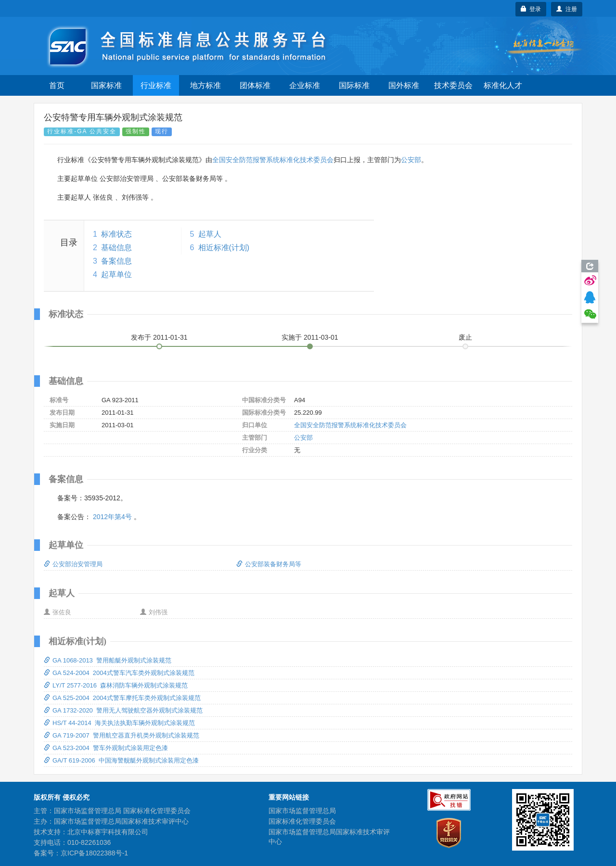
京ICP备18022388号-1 (94, 853)
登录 (531, 9)
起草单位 (116, 274)
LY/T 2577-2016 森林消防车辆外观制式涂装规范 (116, 685)
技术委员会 (453, 85)
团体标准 (255, 85)
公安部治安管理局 (73, 564)
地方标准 (205, 85)
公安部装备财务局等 (269, 564)
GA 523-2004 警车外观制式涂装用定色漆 (106, 748)
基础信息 (116, 248)
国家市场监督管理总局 (302, 811)
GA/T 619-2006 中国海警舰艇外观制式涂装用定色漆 (121, 760)
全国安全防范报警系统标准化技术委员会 (273, 160)
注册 (567, 9)
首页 (57, 85)
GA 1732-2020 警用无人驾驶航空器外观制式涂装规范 (123, 710)
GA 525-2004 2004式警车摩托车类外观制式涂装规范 (122, 698)
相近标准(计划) (224, 248)
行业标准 (156, 85)
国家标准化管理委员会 (302, 821)
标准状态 (116, 234)
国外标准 (404, 85)
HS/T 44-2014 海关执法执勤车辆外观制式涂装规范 (119, 723)
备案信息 (116, 261)
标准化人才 (503, 85)
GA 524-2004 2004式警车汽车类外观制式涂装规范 (119, 673)
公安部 (411, 160)
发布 (159, 337)
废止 (465, 337)
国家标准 (106, 85)
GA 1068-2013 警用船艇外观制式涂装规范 (108, 660)
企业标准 (305, 85)
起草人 (210, 234)
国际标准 (354, 85)
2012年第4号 (112, 517)
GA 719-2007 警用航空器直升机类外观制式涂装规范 (122, 735)
